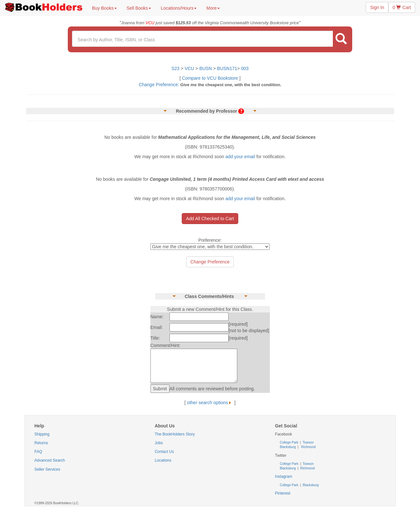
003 (245, 68)
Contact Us (164, 452)
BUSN (205, 68)
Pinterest (283, 493)
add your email (240, 157)
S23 (175, 68)
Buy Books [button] (104, 8)
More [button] (213, 8)
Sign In (377, 7)
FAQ (38, 452)
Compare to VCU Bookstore (210, 78)
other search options (210, 403)
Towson (308, 442)
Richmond (308, 447)
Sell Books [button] (139, 8)
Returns (41, 443)
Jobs (159, 443)
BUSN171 (227, 68)
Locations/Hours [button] (179, 8)
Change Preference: (159, 85)
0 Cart (402, 7)
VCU (190, 68)
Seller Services (47, 469)
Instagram (284, 476)
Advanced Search (50, 460)
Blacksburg (288, 447)
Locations (163, 460)
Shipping (42, 434)
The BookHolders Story (175, 434)
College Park (290, 442)
